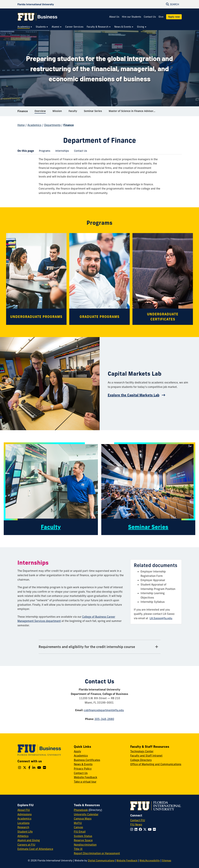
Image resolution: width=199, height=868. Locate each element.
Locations (23, 823)
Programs (43, 151)
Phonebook (81, 810)
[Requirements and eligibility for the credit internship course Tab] (100, 647)
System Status (83, 836)
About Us (114, 17)
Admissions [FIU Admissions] (25, 814)
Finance (23, 112)
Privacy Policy (83, 769)
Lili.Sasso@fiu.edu (161, 618)
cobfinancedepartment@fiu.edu (104, 710)
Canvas (78, 827)
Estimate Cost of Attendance (35, 849)
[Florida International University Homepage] (36, 4)
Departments (52, 125)
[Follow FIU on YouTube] (150, 829)
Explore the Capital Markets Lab (134, 395)
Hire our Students (132, 17)
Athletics (23, 836)
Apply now (174, 17)
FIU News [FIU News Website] (136, 824)
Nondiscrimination (85, 845)
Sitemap (167, 861)
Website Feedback (86, 777)
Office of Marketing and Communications (156, 764)
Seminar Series (148, 527)
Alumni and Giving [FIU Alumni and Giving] (29, 840)
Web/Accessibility (150, 861)
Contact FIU (138, 820)
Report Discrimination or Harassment (97, 853)
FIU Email (80, 832)
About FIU (24, 810)
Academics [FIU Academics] (24, 819)
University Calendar (86, 814)
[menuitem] (25, 27)
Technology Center (142, 751)
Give (161, 17)
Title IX (78, 849)
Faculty (51, 527)
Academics (34, 125)
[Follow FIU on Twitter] (146, 829)
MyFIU (78, 823)
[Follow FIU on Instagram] (132, 829)
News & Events (83, 764)
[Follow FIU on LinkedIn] (137, 829)
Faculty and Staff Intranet (146, 756)
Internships (61, 151)
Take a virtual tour (85, 782)
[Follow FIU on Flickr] (155, 829)
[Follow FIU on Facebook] (141, 829)
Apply (77, 751)
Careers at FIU (26, 845)
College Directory (141, 760)
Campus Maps (83, 819)
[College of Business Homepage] (38, 17)
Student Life (25, 832)
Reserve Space (83, 840)
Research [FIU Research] (23, 827)
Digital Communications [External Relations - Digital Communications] (101, 861)
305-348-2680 (104, 719)
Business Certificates (87, 760)
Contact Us (150, 17)
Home (21, 125)
